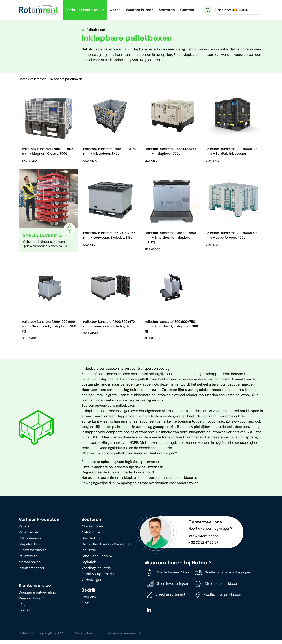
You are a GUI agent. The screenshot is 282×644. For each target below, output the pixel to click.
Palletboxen (38, 79)
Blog (85, 607)
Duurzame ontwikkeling (37, 596)
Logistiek (89, 566)
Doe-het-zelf (92, 542)
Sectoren (167, 10)
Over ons (89, 601)
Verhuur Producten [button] (85, 10)
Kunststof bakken (32, 554)
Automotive (91, 536)
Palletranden (29, 536)
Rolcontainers (30, 542)
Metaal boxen (30, 566)
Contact (187, 10)
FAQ (22, 608)
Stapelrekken (29, 548)
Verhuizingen (92, 584)
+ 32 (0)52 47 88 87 (204, 546)
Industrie (89, 554)
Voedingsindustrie (96, 572)
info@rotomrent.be (204, 540)
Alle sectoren (92, 530)
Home (23, 79)
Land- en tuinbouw (97, 560)
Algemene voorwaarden (128, 637)
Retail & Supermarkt (98, 578)
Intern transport (32, 572)
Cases (115, 10)
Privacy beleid (86, 637)
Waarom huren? (140, 10)
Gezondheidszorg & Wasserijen (107, 548)
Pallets (24, 530)
